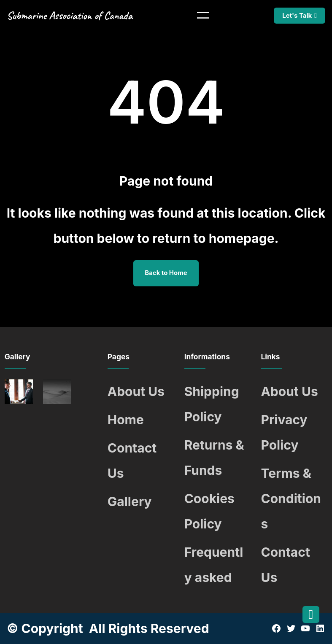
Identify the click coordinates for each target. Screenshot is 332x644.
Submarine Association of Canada (70, 15)
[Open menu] (203, 15)
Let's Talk (297, 16)
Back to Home (166, 273)
